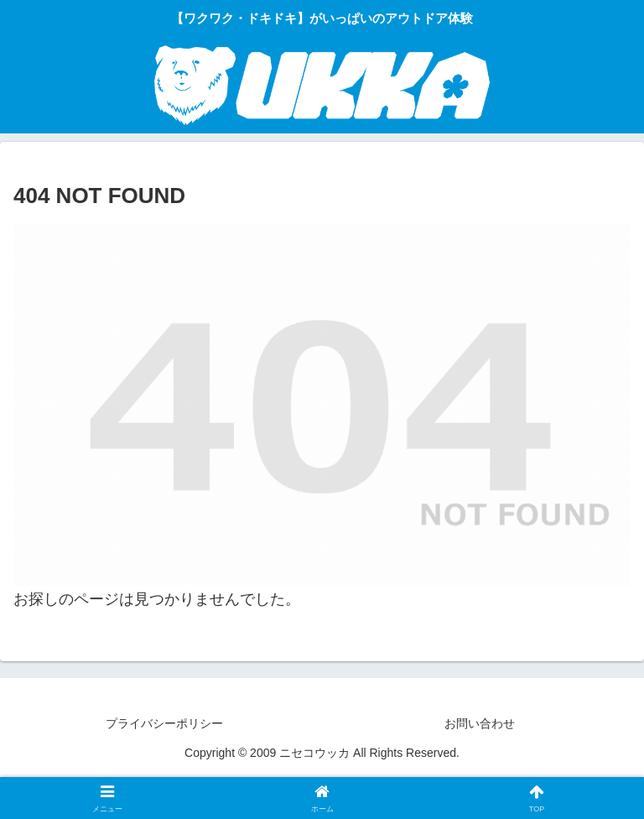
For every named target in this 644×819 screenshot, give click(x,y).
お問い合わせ (480, 723)
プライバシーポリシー (164, 723)
